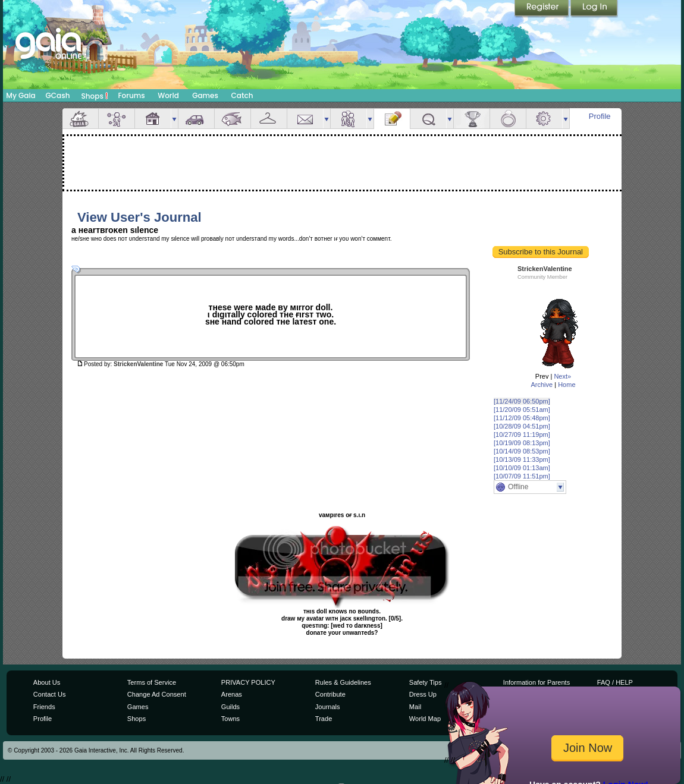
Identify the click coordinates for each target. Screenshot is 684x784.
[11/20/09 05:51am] (522, 410)
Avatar (117, 119)
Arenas (232, 694)
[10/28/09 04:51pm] (522, 426)
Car (196, 119)
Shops (95, 96)
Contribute (330, 694)
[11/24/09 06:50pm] (522, 401)
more (174, 119)
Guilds (230, 707)
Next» (562, 376)
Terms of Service (152, 682)
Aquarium (233, 119)
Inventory (269, 119)
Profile (600, 116)
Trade (324, 719)
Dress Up (423, 694)
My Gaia (21, 95)
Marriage (508, 119)
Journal (392, 119)
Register (542, 9)
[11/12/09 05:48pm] (522, 418)
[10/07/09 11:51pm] (522, 476)
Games (205, 95)
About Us (47, 682)
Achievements (472, 119)
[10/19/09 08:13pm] (522, 443)
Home (567, 385)
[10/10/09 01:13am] (522, 468)
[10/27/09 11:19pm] (522, 434)
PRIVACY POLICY (248, 682)
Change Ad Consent (157, 694)
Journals (328, 707)
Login (594, 9)
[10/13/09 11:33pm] (522, 459)
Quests (428, 119)
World (168, 95)
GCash (58, 95)
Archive (542, 385)
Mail (305, 119)
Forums (131, 95)
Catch (242, 95)
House (153, 119)
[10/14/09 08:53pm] (522, 451)
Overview (80, 119)
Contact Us (50, 694)
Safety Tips (426, 682)
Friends (349, 119)
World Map (425, 719)
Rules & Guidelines (343, 682)
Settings (544, 119)
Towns (230, 719)
